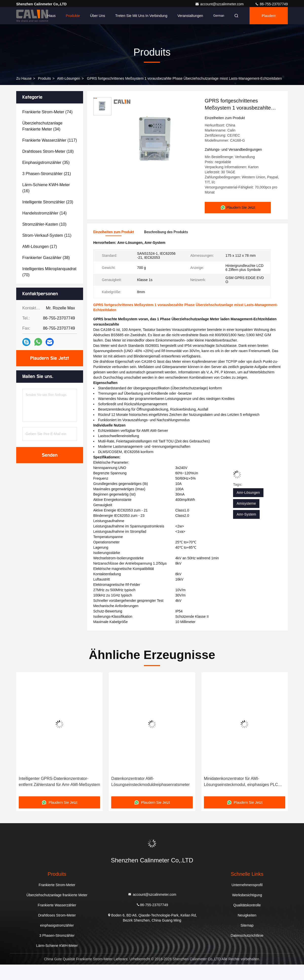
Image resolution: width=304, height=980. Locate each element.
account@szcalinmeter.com (220, 4)
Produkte (73, 16)
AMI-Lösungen (69, 78)
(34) (42, 126)
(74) (47, 112)
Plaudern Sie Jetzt (50, 358)
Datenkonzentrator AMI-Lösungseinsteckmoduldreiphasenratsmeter (150, 781)
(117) (50, 140)
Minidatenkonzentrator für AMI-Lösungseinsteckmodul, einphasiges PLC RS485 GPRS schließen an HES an (241, 782)
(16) (46, 188)
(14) (44, 213)
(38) (46, 258)
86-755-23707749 (271, 4)
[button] (32, 736)
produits (44, 78)
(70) (49, 272)
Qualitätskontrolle (247, 905)
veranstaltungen (190, 16)
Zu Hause (24, 78)
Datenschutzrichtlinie (247, 935)
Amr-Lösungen (248, 492)
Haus (52, 16)
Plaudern (269, 16)
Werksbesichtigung (247, 894)
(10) (44, 224)
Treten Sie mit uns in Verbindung (141, 16)
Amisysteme (246, 503)
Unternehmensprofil (247, 884)
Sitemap (247, 925)
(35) (46, 163)
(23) (48, 202)
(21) (47, 174)
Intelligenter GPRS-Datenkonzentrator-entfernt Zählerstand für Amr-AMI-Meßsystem (59, 781)
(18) (48, 151)
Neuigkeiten (247, 915)
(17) (40, 247)
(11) (47, 235)
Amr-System (246, 514)
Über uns (98, 16)
